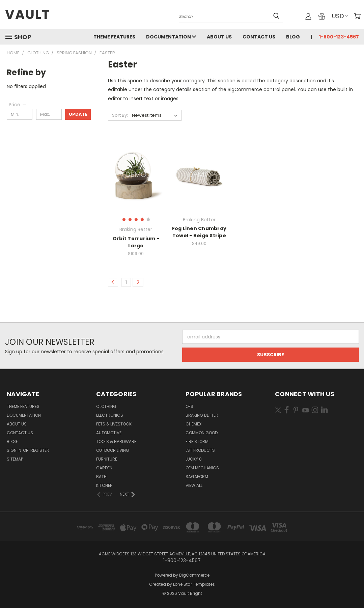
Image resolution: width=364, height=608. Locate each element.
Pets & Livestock (114, 424)
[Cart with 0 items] (357, 16)
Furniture (107, 459)
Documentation (171, 37)
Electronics (110, 415)
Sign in (15, 450)
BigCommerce (194, 575)
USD (340, 16)
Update (78, 114)
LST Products (200, 450)
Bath (101, 477)
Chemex (193, 424)
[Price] (18, 105)
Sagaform (197, 477)
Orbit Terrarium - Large (136, 242)
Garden (104, 468)
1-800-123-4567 (339, 37)
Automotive (109, 433)
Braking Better (202, 415)
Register (40, 450)
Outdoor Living (113, 450)
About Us (219, 37)
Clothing (106, 406)
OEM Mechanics (202, 468)
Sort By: (120, 115)
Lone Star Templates (194, 584)
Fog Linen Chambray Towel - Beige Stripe (199, 232)
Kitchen (104, 485)
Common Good (202, 433)
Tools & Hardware (116, 441)
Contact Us (259, 37)
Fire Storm (197, 441)
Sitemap (15, 459)
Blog (293, 37)
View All (194, 485)
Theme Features (114, 37)
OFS (189, 406)
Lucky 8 (194, 459)
